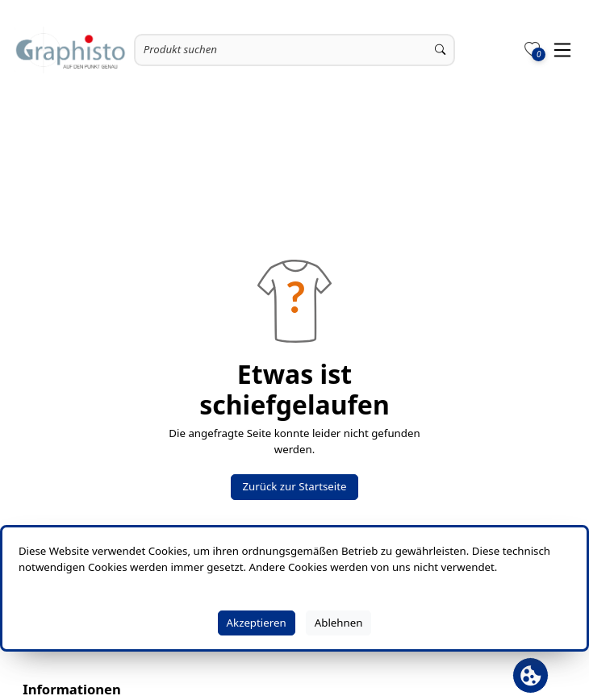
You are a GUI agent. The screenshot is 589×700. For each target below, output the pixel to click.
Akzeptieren (257, 623)
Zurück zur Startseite (294, 486)
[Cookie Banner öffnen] (531, 675)
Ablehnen (339, 623)
